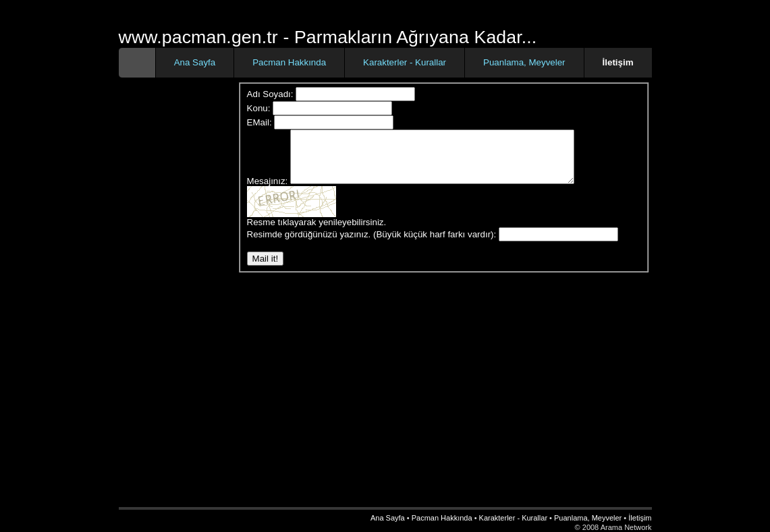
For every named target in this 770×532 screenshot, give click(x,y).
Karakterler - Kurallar (405, 62)
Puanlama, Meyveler (524, 62)
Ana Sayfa (195, 62)
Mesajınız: (268, 191)
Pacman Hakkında (289, 62)
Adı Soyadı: (270, 94)
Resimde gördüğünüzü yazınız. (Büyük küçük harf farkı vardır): (372, 244)
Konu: (259, 108)
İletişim (640, 518)
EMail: (259, 122)
